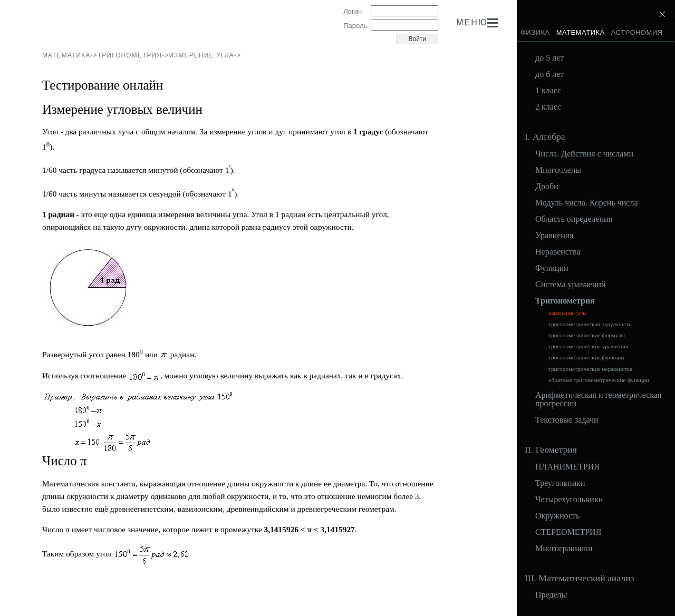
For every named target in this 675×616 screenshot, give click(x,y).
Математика (581, 32)
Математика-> (70, 55)
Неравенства (558, 252)
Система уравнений (571, 285)
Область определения (574, 219)
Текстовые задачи (567, 420)
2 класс (548, 107)
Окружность (557, 516)
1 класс (548, 91)
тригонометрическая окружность (590, 324)
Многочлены (558, 170)
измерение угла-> (205, 55)
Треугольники (560, 483)
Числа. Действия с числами (584, 154)
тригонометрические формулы (587, 335)
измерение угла (568, 313)
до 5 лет (549, 58)
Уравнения (555, 236)
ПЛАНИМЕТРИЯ (567, 467)
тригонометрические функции (586, 358)
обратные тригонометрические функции (599, 380)
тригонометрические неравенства (590, 369)
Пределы (551, 595)
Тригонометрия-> (133, 55)
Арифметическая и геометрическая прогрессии (598, 399)
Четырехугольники (569, 500)
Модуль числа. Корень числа (587, 203)
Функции (552, 268)
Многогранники (564, 549)
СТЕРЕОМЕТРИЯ (568, 532)
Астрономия (637, 32)
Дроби (547, 187)
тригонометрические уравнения (588, 346)
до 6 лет (549, 74)
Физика (535, 32)
